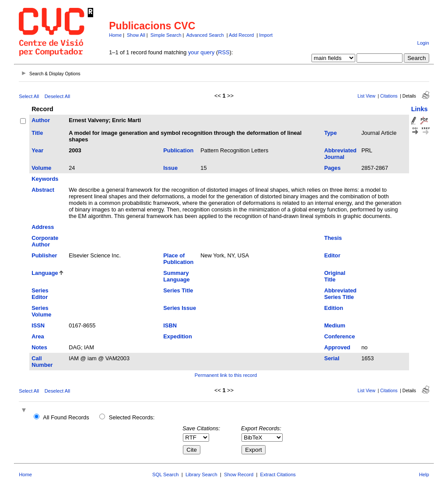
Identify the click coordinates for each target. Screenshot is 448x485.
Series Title (178, 290)
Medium (335, 325)
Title (37, 133)
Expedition (177, 336)
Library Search (201, 474)
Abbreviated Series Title (340, 294)
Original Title (335, 276)
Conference (339, 336)
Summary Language (176, 276)
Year (37, 150)
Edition (334, 308)
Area (38, 336)
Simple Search (166, 35)
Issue (170, 168)
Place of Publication (178, 259)
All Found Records (66, 417)
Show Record (239, 474)
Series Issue (180, 308)
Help (424, 474)
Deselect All (57, 96)
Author (41, 120)
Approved (337, 347)
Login (423, 43)
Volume (41, 168)
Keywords (45, 179)
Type (331, 133)
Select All (29, 96)
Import (266, 35)
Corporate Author (45, 241)
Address (43, 227)
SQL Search (166, 474)
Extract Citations (278, 474)
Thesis (333, 238)
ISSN (38, 325)
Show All (136, 35)
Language (45, 273)
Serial (332, 358)
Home (115, 35)
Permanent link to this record (226, 375)
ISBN (170, 325)
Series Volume (41, 311)
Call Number (42, 362)
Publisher (44, 255)
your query (201, 52)
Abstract (43, 190)
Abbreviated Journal (340, 154)
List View (366, 96)
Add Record (241, 35)
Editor (332, 255)
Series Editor (40, 294)
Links (420, 109)
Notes (39, 347)
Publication (178, 150)
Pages (332, 168)
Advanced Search (205, 35)
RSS (224, 52)
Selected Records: (132, 417)
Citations (389, 96)
